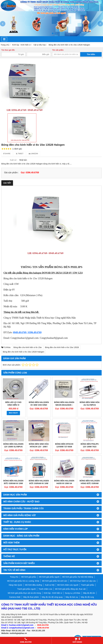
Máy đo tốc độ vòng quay (52, 597)
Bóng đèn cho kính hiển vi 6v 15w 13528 (62, 347)
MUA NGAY (13, 413)
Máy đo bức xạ (72, 597)
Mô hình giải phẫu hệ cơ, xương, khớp (23, 581)
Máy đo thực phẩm (31, 597)
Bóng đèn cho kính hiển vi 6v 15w (28, 347)
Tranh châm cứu (45, 589)
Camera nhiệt (15, 597)
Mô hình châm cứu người (68, 585)
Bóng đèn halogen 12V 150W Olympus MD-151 (13, 447)
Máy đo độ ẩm (89, 593)
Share (7, 154)
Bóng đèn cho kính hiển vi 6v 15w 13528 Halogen (23, 352)
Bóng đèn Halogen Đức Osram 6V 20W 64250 (13, 483)
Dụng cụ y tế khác (73, 593)
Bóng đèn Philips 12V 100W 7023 (90, 445)
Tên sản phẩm (58, 50)
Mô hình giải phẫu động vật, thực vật (70, 589)
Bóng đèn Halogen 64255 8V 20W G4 (64, 482)
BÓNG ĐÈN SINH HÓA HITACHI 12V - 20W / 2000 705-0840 (39, 447)
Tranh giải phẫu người (27, 589)
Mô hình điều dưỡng (34, 585)
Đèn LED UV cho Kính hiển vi (13, 404)
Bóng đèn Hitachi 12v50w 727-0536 (64, 445)
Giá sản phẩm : (11, 172)
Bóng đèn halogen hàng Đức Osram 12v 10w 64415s (90, 483)
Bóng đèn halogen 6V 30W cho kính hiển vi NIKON (39, 405)
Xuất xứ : (14, 160)
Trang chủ (14, 577)
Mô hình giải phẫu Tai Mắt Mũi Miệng (78, 577)
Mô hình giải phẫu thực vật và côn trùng (24, 593)
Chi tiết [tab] (7, 183)
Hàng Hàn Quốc (15, 585)
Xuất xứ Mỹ (50, 585)
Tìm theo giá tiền (8, 50)
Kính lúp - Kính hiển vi (53, 593)
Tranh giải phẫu (88, 585)
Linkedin (33, 154)
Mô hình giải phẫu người (49, 577)
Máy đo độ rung (87, 597)
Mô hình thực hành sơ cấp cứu (83, 581)
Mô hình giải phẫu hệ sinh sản (55, 581)
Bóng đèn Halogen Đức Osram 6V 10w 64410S (39, 483)
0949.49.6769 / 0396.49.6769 (27, 332)
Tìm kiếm (91, 54)
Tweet (20, 154)
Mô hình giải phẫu (29, 577)
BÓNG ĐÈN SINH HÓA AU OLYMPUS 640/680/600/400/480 (90, 405)
